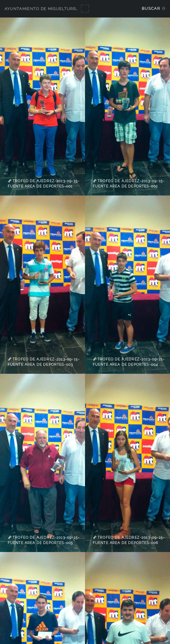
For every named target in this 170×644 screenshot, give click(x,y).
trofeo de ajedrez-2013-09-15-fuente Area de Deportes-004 (129, 362)
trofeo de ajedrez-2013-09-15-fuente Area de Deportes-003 (44, 362)
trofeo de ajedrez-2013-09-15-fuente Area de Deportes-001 (44, 184)
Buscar (151, 8)
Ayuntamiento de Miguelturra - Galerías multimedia (69, 9)
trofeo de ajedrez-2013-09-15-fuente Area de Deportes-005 (44, 540)
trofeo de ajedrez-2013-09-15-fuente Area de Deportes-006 (129, 540)
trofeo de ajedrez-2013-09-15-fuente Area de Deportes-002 (129, 184)
